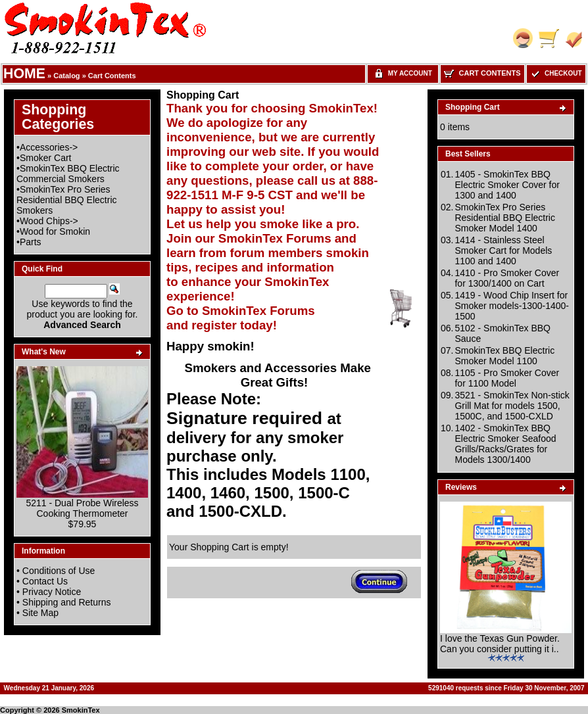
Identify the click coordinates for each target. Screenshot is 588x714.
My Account (403, 73)
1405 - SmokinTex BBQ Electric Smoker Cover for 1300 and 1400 (507, 185)
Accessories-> (49, 147)
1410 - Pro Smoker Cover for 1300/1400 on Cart (507, 278)
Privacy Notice (52, 592)
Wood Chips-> (49, 221)
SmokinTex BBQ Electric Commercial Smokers (68, 174)
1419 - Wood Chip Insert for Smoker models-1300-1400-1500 (512, 306)
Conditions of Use (59, 571)
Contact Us (45, 581)
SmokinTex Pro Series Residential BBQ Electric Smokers (67, 200)
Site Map (40, 613)
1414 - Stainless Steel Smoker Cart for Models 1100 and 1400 (503, 250)
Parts (31, 242)
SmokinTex (81, 710)
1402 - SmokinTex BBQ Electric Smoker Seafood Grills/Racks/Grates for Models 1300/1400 (505, 444)
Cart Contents (112, 76)
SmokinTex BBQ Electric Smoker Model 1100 (504, 356)
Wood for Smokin (55, 231)
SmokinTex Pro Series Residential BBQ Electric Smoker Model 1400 (505, 218)
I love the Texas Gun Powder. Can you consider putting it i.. (500, 644)
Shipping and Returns (67, 602)
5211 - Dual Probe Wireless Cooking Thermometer (82, 508)
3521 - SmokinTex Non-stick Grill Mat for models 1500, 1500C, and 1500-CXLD (512, 406)
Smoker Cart (46, 158)
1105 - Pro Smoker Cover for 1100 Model (507, 378)
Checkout (556, 73)
